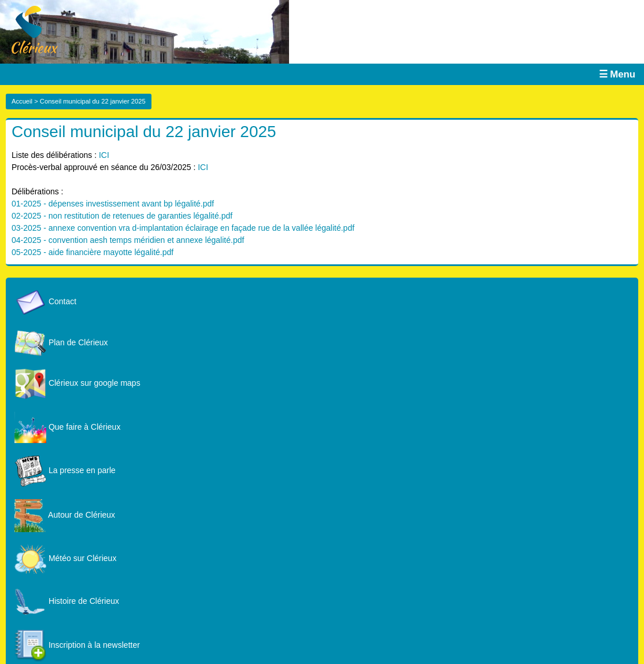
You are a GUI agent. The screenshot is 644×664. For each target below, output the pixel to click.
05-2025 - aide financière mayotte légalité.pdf (92, 252)
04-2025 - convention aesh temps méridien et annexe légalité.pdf (128, 240)
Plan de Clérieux (61, 342)
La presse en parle (65, 470)
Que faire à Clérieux (67, 427)
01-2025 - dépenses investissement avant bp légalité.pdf (113, 204)
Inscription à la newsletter (77, 645)
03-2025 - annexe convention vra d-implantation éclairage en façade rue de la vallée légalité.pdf (183, 228)
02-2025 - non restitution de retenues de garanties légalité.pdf (122, 216)
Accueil (22, 101)
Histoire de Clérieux (67, 601)
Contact (45, 301)
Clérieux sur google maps (77, 383)
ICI (104, 155)
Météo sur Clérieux (65, 558)
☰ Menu (617, 74)
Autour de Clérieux (65, 515)
